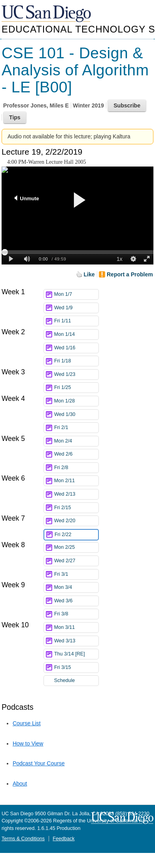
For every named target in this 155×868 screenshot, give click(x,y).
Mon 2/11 (76, 481)
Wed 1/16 (76, 348)
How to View (28, 743)
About (20, 784)
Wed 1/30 (76, 415)
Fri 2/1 (76, 428)
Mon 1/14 (76, 334)
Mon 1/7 (76, 294)
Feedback (63, 839)
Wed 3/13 (76, 641)
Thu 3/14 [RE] (76, 654)
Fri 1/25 (76, 388)
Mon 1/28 (76, 401)
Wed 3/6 (76, 601)
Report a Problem (130, 274)
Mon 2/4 (76, 441)
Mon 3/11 (76, 628)
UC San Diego (47, 14)
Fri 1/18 (76, 361)
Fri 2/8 (76, 468)
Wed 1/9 (76, 308)
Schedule (65, 680)
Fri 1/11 (76, 321)
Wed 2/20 (76, 521)
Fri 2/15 (76, 508)
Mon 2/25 (76, 547)
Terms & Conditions (23, 839)
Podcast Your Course (39, 763)
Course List (27, 723)
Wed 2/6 (76, 454)
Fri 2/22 (76, 535)
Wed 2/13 (76, 494)
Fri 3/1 (76, 574)
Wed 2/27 (76, 561)
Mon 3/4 (76, 587)
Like (89, 274)
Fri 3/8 (76, 614)
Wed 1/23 (76, 375)
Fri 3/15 (76, 668)
